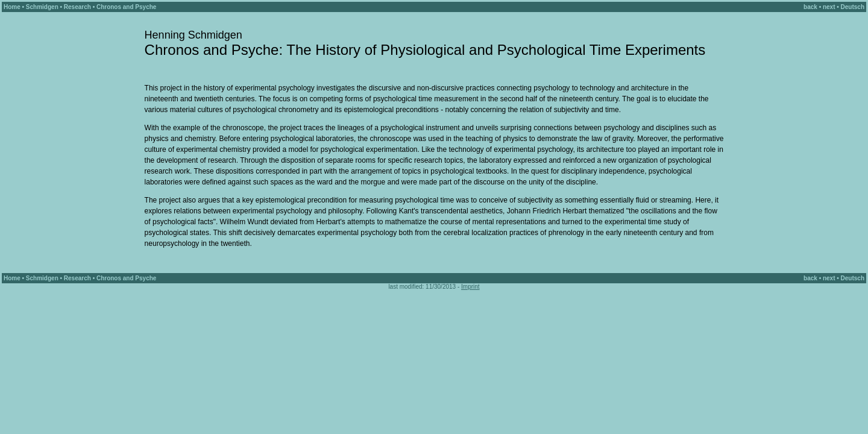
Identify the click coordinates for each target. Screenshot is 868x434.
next (829, 7)
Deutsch (853, 7)
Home (12, 7)
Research (77, 7)
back (810, 7)
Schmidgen (42, 7)
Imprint (470, 287)
